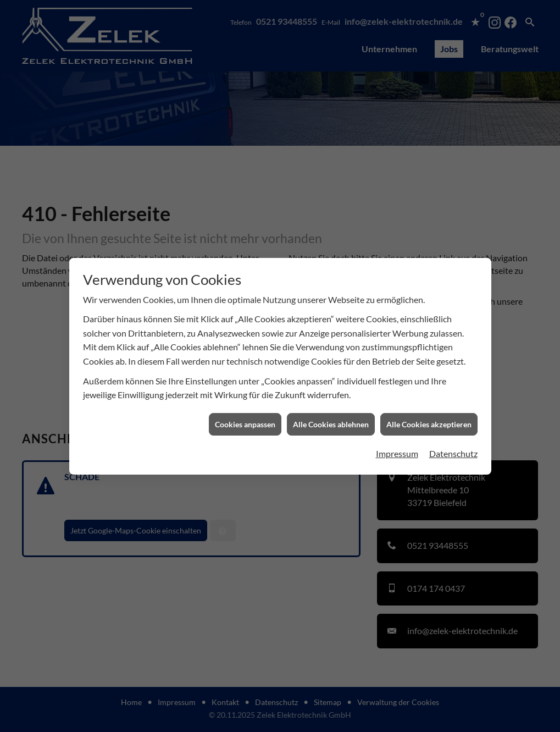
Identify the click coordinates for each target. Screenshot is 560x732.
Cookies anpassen (245, 418)
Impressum (397, 447)
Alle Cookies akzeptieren (429, 418)
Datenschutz (453, 447)
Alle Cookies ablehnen (331, 418)
